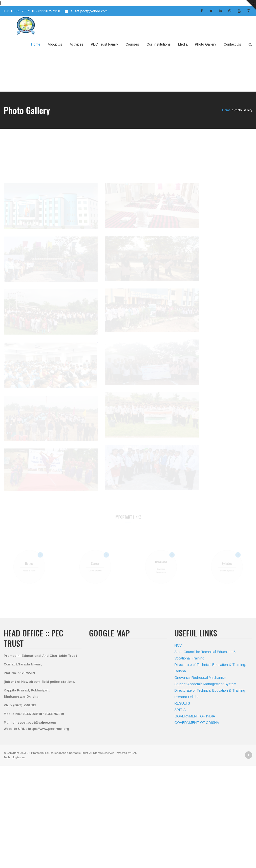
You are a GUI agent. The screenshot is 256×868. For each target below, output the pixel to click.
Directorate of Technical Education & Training (210, 690)
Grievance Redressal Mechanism (201, 678)
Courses (132, 44)
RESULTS (182, 703)
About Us (55, 44)
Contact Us (232, 44)
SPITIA (180, 710)
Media (183, 44)
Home (36, 44)
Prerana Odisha (187, 697)
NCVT (179, 645)
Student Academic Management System (205, 684)
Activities (77, 44)
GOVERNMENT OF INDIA (195, 716)
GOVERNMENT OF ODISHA (197, 723)
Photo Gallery (206, 44)
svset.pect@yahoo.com (89, 11)
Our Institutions (159, 44)
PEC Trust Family (105, 44)
